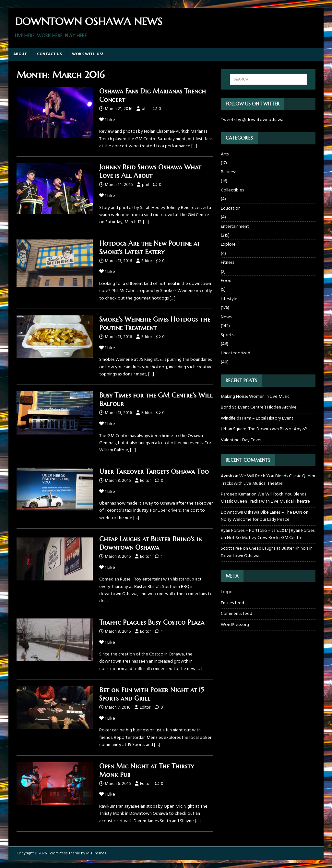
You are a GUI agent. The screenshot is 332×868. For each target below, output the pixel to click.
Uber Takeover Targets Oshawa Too (154, 472)
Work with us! (88, 54)
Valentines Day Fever (241, 440)
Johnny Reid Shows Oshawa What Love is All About (150, 171)
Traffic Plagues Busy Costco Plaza (152, 623)
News (226, 317)
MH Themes (96, 853)
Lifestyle (229, 299)
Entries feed (232, 603)
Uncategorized (236, 353)
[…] (194, 146)
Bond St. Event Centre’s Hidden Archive (259, 407)
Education (231, 208)
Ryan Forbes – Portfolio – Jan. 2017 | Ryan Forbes (268, 531)
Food (226, 281)
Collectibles (232, 190)
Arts (225, 154)
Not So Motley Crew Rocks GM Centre (265, 538)
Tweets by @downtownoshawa (252, 120)
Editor (147, 261)
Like (107, 120)
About (20, 54)
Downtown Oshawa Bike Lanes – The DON (261, 513)
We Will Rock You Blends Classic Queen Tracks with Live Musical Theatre (268, 480)
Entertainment (235, 227)
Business (229, 172)
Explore (228, 245)
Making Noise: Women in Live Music (255, 397)
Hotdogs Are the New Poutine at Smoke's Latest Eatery (150, 248)
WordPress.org (235, 625)
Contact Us (49, 54)
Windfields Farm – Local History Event (257, 418)
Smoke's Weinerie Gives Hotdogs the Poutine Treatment (155, 324)
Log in (227, 592)
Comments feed (237, 614)
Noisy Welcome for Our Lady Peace (255, 520)
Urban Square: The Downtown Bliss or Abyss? (264, 429)
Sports (227, 335)
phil (145, 109)
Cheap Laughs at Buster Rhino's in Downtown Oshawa (151, 543)
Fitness (227, 263)
